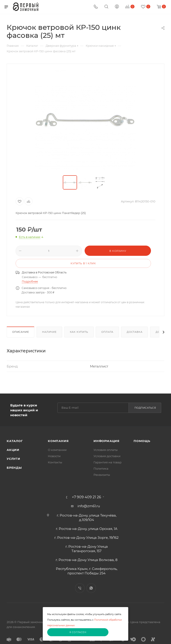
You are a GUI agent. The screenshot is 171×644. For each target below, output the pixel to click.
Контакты (55, 462)
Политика (101, 468)
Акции (13, 450)
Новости (54, 456)
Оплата (107, 332)
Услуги (13, 459)
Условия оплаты (106, 450)
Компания (58, 441)
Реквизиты (102, 475)
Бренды (14, 468)
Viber (80, 588)
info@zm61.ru (89, 506)
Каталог (15, 441)
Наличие (49, 332)
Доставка (134, 332)
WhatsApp (91, 588)
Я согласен (78, 632)
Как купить (79, 332)
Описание (20, 332)
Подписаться (145, 408)
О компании (57, 450)
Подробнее (30, 282)
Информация (107, 441)
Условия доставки (107, 456)
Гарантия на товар (108, 462)
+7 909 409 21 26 (87, 497)
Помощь (142, 441)
